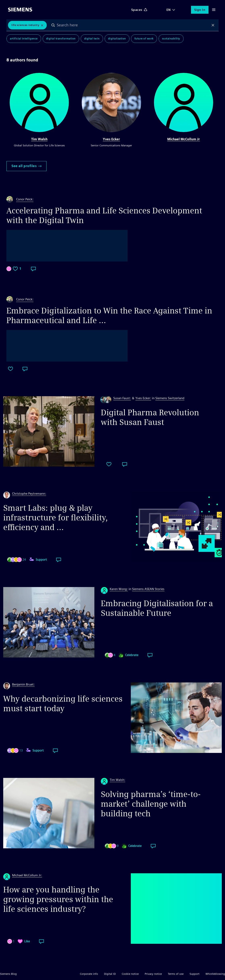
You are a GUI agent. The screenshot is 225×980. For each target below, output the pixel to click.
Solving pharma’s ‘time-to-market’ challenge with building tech (151, 804)
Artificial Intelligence (24, 39)
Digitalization (117, 39)
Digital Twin (92, 39)
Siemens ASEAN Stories (148, 589)
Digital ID (110, 974)
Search (53, 25)
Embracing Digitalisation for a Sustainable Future (157, 608)
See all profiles (26, 166)
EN (169, 10)
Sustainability (171, 39)
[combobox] (133, 25)
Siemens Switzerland (170, 398)
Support (195, 974)
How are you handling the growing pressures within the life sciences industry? (58, 899)
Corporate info (89, 974)
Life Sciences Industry (25, 25)
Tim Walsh (39, 139)
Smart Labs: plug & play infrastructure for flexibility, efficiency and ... (56, 518)
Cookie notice (130, 974)
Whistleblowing (215, 974)
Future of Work (144, 39)
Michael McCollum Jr (184, 139)
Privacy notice (153, 974)
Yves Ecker (111, 139)
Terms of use (176, 974)
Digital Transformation (61, 39)
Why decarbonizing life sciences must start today (63, 704)
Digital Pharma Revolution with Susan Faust (150, 417)
